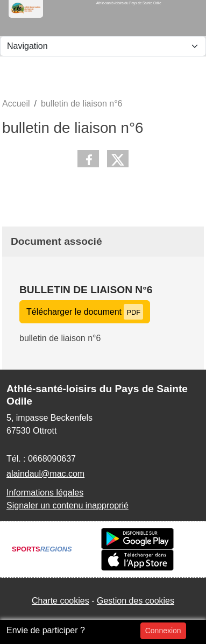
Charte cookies (61, 601)
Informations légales (45, 493)
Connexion (163, 631)
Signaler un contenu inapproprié (68, 505)
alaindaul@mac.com (45, 474)
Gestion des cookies (136, 601)
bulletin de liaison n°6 (86, 290)
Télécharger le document (85, 312)
